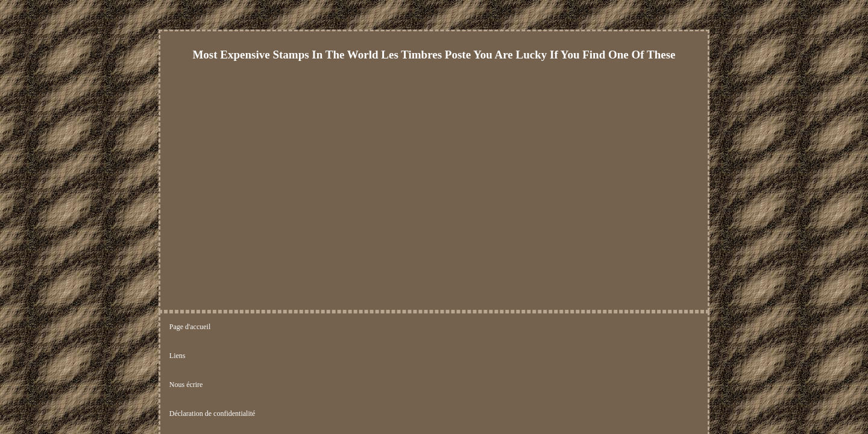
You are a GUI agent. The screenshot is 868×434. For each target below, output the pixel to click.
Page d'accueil (190, 327)
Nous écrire (277, 327)
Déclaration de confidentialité (354, 327)
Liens (235, 327)
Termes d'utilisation (442, 327)
